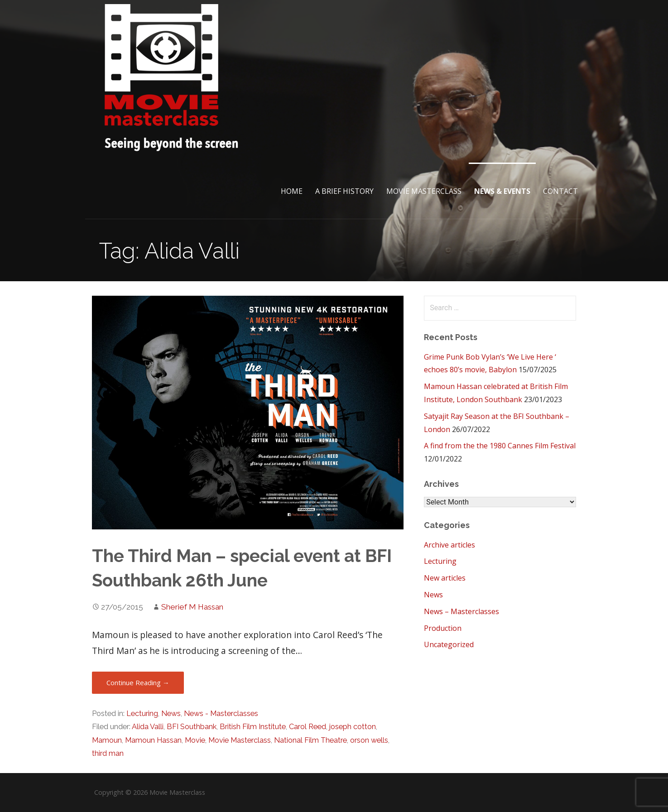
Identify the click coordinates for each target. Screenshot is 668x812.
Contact (560, 191)
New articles (445, 578)
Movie (195, 740)
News (171, 714)
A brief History (344, 191)
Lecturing (142, 714)
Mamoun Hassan (153, 740)
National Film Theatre (310, 740)
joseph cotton (353, 727)
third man (108, 753)
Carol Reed (308, 727)
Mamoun (107, 740)
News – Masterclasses (461, 611)
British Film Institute (253, 727)
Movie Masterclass (424, 191)
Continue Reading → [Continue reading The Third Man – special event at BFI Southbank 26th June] (138, 682)
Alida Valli (148, 727)
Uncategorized (449, 644)
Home (292, 191)
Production (443, 628)
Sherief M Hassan (192, 607)
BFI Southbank (192, 727)
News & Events (502, 191)
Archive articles (449, 545)
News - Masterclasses (221, 714)
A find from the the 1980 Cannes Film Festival (500, 446)
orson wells (369, 740)
